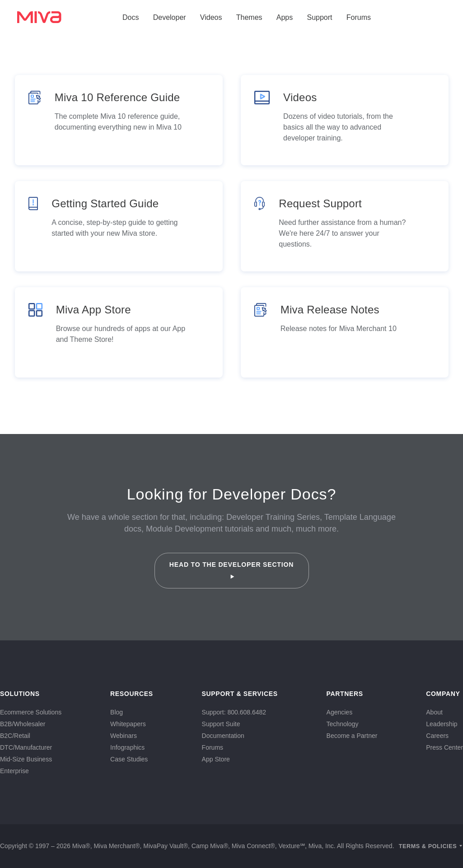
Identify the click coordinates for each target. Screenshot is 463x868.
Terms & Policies (428, 846)
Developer (170, 17)
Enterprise (14, 771)
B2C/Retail (15, 736)
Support (319, 17)
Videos (211, 17)
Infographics (127, 747)
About (434, 712)
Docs (131, 17)
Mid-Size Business (26, 759)
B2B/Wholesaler (23, 724)
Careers (437, 736)
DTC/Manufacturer (26, 747)
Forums (359, 17)
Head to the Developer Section (231, 570)
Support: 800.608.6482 (234, 712)
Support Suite (221, 724)
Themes (249, 17)
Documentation (223, 736)
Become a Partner (352, 736)
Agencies (340, 712)
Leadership (442, 724)
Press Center (444, 747)
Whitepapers (128, 724)
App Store (216, 759)
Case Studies (129, 759)
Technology (343, 724)
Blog (117, 712)
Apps (285, 17)
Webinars (124, 736)
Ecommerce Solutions (31, 712)
